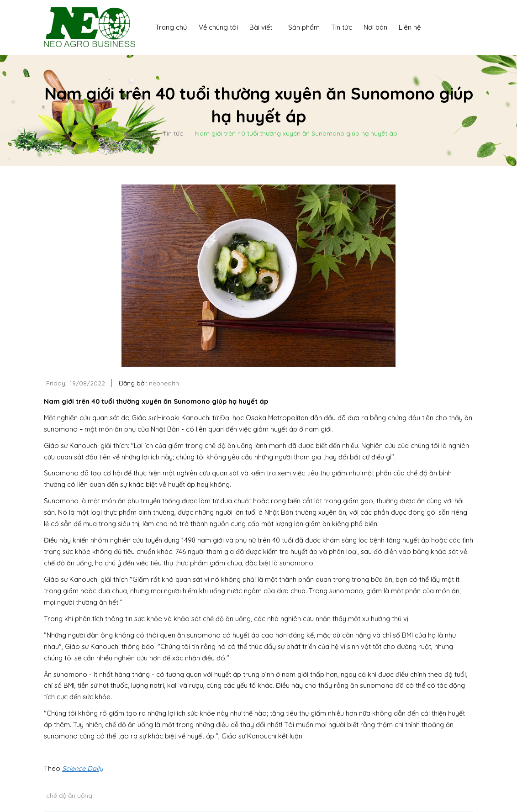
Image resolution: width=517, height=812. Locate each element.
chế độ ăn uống (69, 796)
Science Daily (82, 768)
